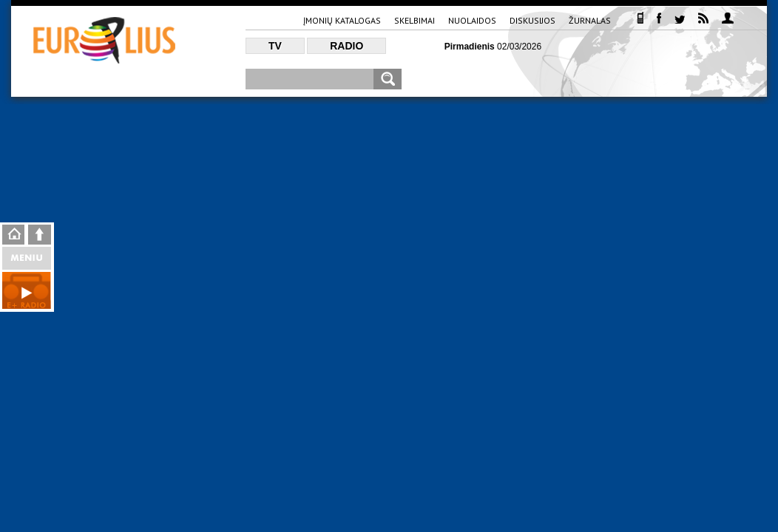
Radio (346, 46)
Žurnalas (590, 20)
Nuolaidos (472, 20)
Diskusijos (532, 20)
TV (275, 46)
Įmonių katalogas (342, 20)
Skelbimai (415, 20)
